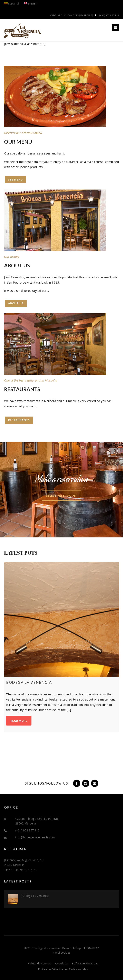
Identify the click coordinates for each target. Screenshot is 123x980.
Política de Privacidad (85, 963)
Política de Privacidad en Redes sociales (63, 969)
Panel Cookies (62, 953)
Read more (19, 721)
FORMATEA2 (92, 948)
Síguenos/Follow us (47, 783)
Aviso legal (62, 963)
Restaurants (19, 420)
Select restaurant (61, 496)
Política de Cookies (39, 963)
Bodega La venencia (35, 896)
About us (16, 303)
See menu (16, 179)
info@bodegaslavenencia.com (35, 837)
